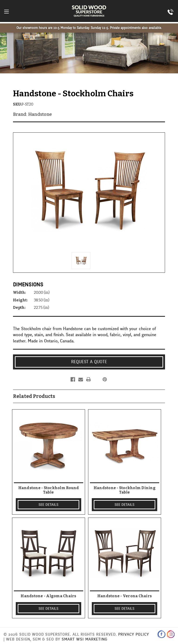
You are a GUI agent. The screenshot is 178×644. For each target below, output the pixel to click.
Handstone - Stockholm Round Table (49, 490)
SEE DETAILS (48, 505)
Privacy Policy (134, 634)
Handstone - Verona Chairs (125, 596)
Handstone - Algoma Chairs (48, 596)
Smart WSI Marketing (84, 639)
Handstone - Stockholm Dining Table (125, 490)
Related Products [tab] (34, 396)
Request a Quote (89, 362)
